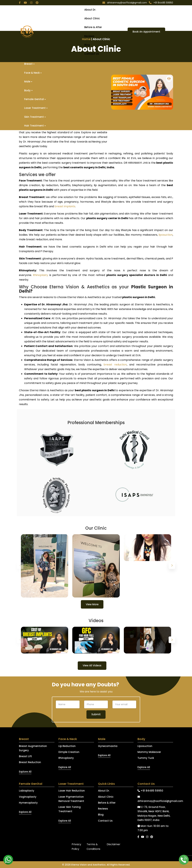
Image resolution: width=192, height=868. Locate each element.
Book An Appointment (146, 32)
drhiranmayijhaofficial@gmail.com (155, 799)
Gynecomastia (108, 746)
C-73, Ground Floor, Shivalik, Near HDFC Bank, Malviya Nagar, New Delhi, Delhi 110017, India (154, 814)
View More (92, 604)
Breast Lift (25, 756)
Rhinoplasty (41, 275)
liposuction (166, 235)
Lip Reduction (67, 746)
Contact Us (92, 54)
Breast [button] (28, 64)
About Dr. (90, 10)
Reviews (89, 36)
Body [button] (27, 90)
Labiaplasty (27, 791)
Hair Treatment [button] (34, 126)
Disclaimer (114, 844)
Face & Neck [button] (32, 73)
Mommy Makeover (149, 752)
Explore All (25, 772)
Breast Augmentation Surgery (33, 748)
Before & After (93, 27)
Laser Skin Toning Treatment (70, 809)
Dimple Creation (69, 752)
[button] (172, 566)
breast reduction (115, 365)
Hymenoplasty (28, 803)
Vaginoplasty (28, 797)
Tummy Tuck (146, 758)
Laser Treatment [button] (35, 108)
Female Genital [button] (34, 99)
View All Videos (92, 665)
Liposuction (145, 746)
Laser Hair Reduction (72, 791)
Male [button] (27, 81)
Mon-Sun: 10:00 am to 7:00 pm (153, 828)
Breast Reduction (30, 762)
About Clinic (92, 18)
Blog (87, 45)
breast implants (65, 206)
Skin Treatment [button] (34, 117)
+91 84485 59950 (150, 791)
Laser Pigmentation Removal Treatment (71, 799)
